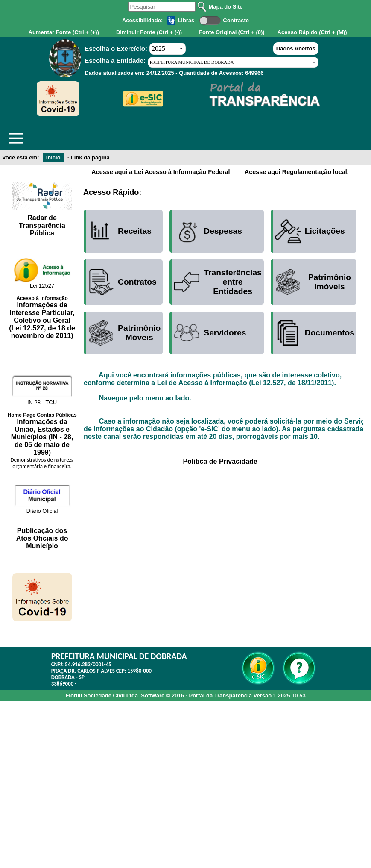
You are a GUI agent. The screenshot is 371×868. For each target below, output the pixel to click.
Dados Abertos (296, 49)
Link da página (90, 157)
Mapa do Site (225, 7)
